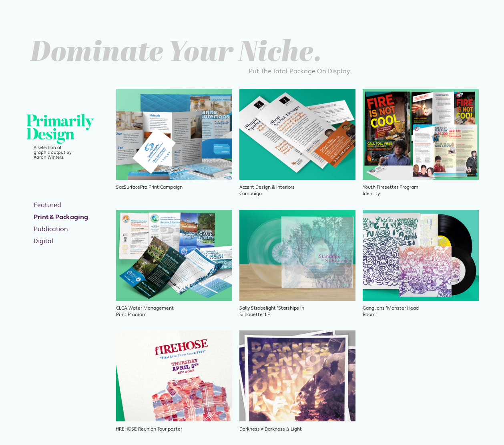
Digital (44, 241)
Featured (47, 205)
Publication (51, 229)
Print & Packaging (61, 217)
